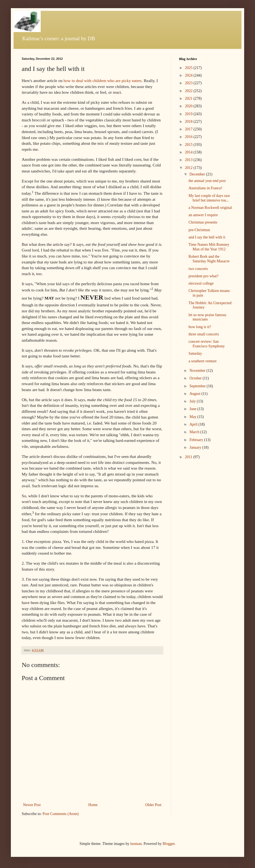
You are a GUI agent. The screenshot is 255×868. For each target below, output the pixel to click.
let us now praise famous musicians (207, 317)
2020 (189, 106)
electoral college (201, 283)
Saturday (195, 353)
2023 (189, 83)
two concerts (198, 269)
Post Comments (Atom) (61, 814)
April (194, 424)
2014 (189, 152)
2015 (189, 145)
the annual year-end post (207, 181)
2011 (189, 457)
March (195, 432)
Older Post (154, 805)
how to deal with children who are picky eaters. (103, 81)
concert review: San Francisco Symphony (207, 344)
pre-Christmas (199, 230)
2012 (189, 168)
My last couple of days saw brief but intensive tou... (209, 198)
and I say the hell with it (207, 237)
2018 (189, 122)
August (195, 394)
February (197, 440)
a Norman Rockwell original (210, 208)
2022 (189, 91)
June (193, 409)
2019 (189, 114)
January (196, 447)
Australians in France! (205, 188)
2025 (189, 68)
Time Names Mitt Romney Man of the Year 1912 (209, 247)
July (193, 401)
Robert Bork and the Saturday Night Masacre (209, 259)
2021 (189, 98)
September (198, 386)
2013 (189, 160)
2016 (189, 137)
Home (93, 805)
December (198, 174)
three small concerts (204, 334)
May (193, 417)
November (198, 371)
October (196, 378)
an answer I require (203, 215)
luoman (136, 844)
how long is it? (200, 327)
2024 (189, 75)
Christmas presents (203, 222)
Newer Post (32, 805)
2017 (189, 129)
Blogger (168, 844)
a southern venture (203, 361)
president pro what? (203, 276)
